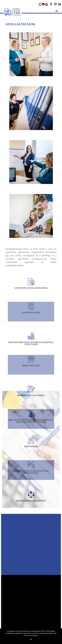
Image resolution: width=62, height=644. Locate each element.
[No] (59, 636)
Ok (31, 640)
